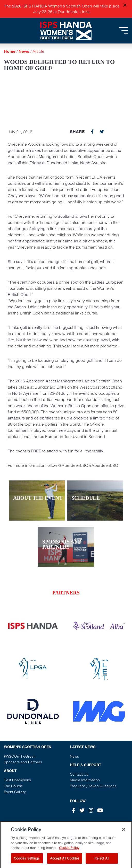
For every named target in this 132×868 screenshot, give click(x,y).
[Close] (124, 833)
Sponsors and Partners (23, 762)
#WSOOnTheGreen (20, 756)
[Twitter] (82, 810)
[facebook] (92, 131)
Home (10, 51)
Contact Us (79, 774)
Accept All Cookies (65, 862)
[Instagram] (91, 810)
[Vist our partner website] (33, 626)
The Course (13, 786)
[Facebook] (74, 810)
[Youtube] (100, 810)
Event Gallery (15, 792)
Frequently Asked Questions (93, 786)
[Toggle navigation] (123, 31)
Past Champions (17, 780)
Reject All (102, 862)
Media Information (85, 780)
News (24, 51)
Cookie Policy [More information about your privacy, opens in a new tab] (69, 851)
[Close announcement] (125, 5)
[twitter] (102, 131)
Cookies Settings (27, 862)
